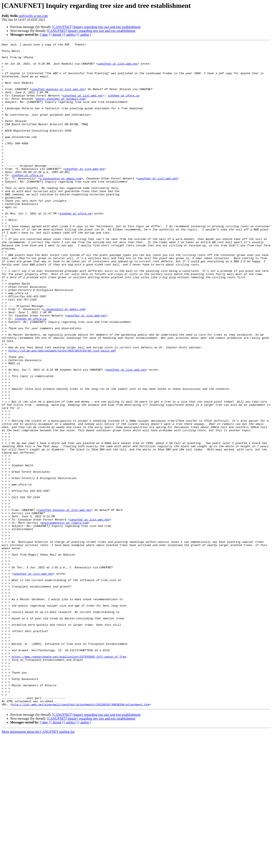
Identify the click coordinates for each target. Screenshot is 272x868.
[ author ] (85, 35)
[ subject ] (71, 35)
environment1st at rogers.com (65, 619)
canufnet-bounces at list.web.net (58, 99)
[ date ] (45, 35)
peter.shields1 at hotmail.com (61, 110)
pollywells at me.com (33, 16)
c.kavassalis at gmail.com (60, 206)
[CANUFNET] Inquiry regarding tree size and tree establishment (96, 27)
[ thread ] (57, 35)
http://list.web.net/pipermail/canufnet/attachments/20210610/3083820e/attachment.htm (80, 837)
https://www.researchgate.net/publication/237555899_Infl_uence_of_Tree (69, 780)
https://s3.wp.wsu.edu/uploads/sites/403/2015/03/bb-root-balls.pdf (62, 412)
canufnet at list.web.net (118, 68)
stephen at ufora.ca (123, 106)
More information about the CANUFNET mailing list (38, 864)
